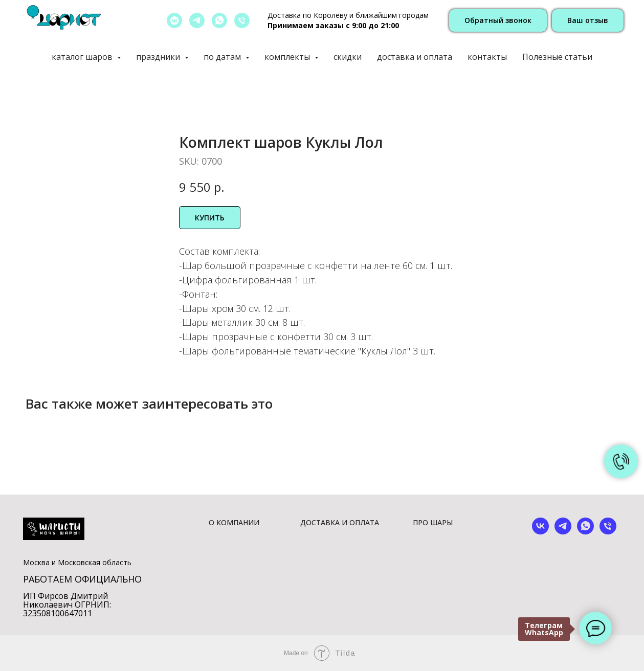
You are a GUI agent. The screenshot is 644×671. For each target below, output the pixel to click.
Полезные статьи (557, 57)
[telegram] (197, 20)
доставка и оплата (415, 57)
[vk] (540, 532)
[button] (498, 21)
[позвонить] (242, 20)
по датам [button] (223, 57)
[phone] (608, 532)
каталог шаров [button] (83, 57)
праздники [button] (159, 57)
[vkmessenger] (174, 20)
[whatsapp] (219, 20)
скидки (348, 57)
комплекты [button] (288, 57)
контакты (487, 57)
